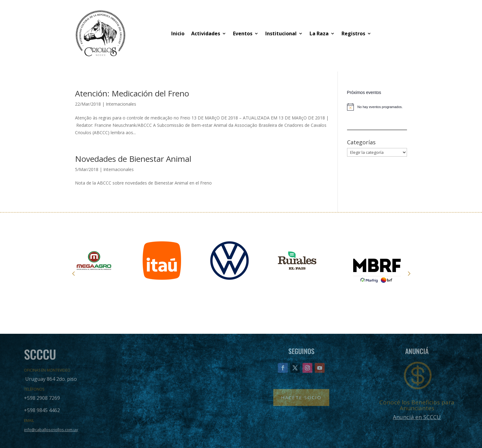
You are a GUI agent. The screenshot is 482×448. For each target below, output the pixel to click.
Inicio (178, 33)
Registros (353, 33)
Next (409, 273)
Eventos (243, 33)
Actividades (206, 33)
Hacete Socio (301, 397)
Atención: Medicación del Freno (132, 93)
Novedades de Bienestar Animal (133, 159)
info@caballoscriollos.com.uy (51, 430)
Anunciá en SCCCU (417, 417)
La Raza (319, 33)
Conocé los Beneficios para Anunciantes (417, 405)
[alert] (377, 107)
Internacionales (121, 104)
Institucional (281, 33)
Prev (73, 273)
